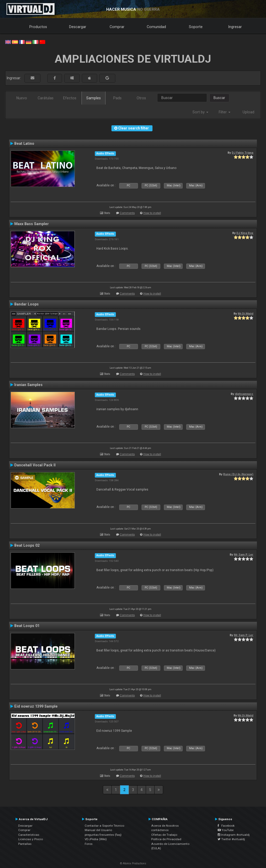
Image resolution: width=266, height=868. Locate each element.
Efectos (70, 98)
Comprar (117, 27)
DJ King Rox (245, 233)
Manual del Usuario (98, 830)
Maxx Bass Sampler (32, 224)
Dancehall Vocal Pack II (35, 465)
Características (29, 835)
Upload (248, 112)
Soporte (196, 27)
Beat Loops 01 (27, 626)
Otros (141, 98)
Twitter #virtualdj (231, 839)
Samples (94, 98)
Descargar (78, 27)
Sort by (200, 112)
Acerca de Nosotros (165, 826)
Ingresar (235, 27)
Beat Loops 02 (27, 545)
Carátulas (46, 98)
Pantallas (25, 844)
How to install (152, 213)
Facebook (226, 826)
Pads (117, 98)
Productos (38, 27)
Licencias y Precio (31, 839)
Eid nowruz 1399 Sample (36, 706)
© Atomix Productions (133, 863)
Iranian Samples (28, 385)
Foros (89, 844)
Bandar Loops (26, 304)
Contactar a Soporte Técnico (104, 826)
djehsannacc (244, 394)
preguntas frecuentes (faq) (103, 835)
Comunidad (156, 27)
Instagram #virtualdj (234, 835)
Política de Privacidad (166, 839)
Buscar (219, 98)
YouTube (226, 830)
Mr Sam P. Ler (244, 554)
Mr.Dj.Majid (245, 314)
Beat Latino (24, 143)
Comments (127, 213)
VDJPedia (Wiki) (96, 839)
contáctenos (160, 830)
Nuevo (22, 98)
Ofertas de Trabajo (164, 835)
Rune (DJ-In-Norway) (238, 474)
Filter (225, 112)
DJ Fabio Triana (242, 153)
